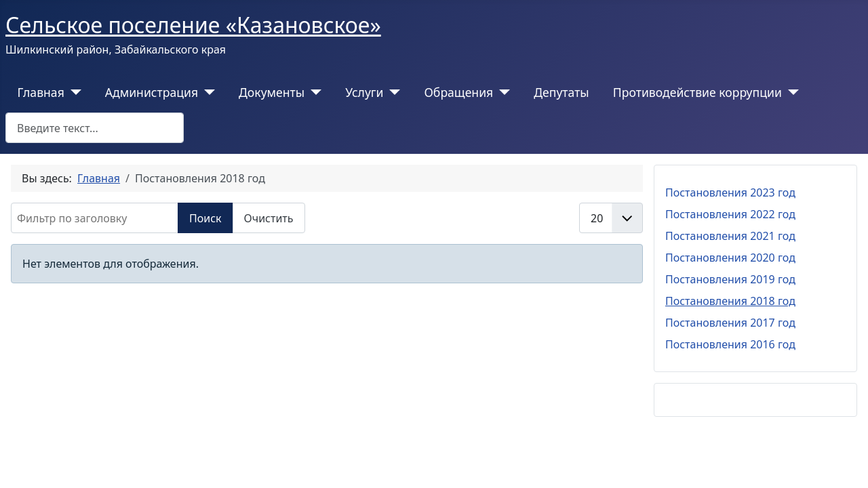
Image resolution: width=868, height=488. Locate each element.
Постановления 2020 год (730, 258)
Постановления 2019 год (730, 279)
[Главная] (73, 92)
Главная (41, 92)
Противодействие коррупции (697, 92)
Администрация (152, 92)
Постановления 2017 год (730, 323)
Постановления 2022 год (730, 214)
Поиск (205, 218)
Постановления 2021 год (730, 236)
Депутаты (561, 92)
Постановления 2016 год (730, 344)
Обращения (458, 92)
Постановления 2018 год (730, 301)
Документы (272, 92)
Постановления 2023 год (730, 192)
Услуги (364, 92)
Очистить (269, 218)
